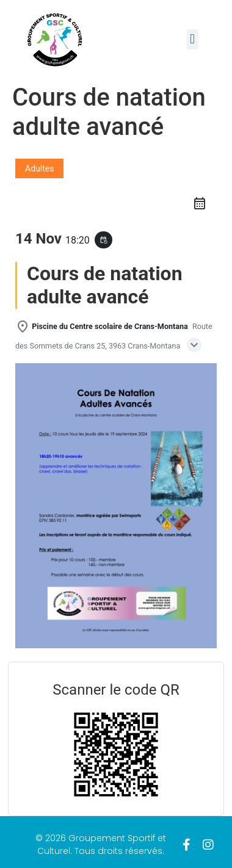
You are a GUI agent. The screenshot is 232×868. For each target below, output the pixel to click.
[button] (193, 39)
